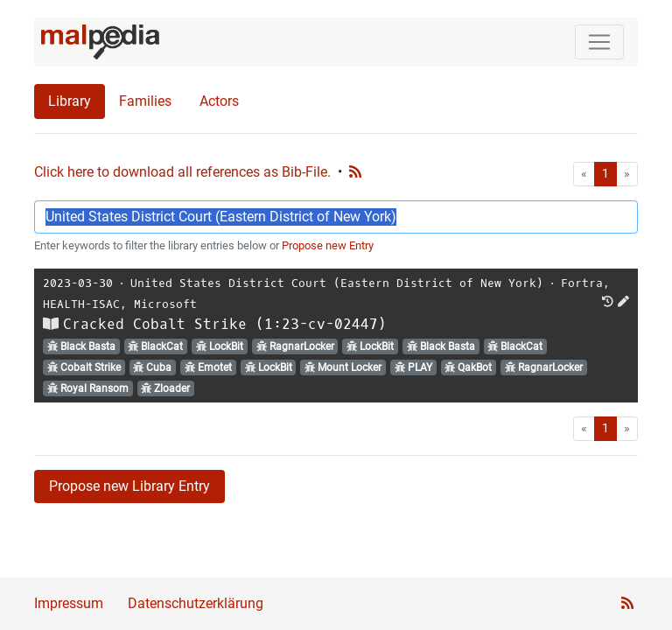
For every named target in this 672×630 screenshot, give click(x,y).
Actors (219, 101)
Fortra (582, 283)
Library (70, 101)
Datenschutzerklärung (196, 603)
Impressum (69, 603)
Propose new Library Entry (129, 486)
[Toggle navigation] (599, 42)
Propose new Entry (328, 245)
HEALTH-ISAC (81, 304)
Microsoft (165, 304)
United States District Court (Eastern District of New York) (337, 283)
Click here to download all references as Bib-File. (182, 172)
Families (145, 101)
